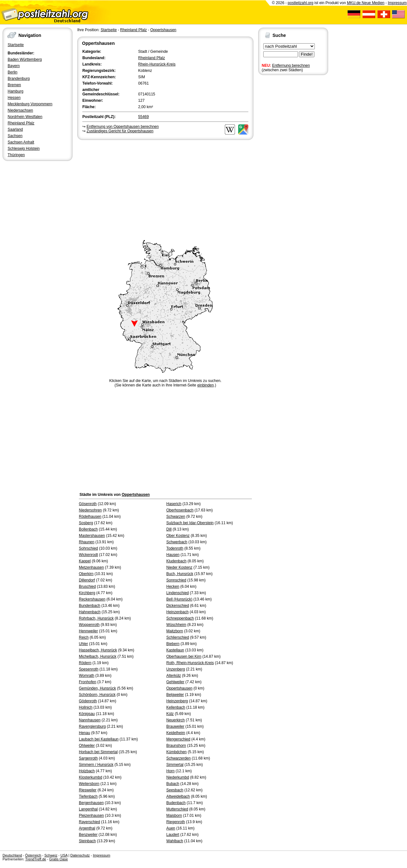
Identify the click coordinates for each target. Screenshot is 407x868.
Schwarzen (176, 517)
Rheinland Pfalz (21, 123)
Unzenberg (176, 669)
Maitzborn (175, 631)
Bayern (14, 66)
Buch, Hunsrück (180, 574)
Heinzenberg (177, 701)
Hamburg (15, 91)
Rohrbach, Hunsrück (96, 618)
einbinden (205, 385)
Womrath (86, 676)
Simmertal (175, 765)
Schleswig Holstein (24, 149)
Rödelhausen (90, 517)
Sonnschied (176, 580)
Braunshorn (176, 746)
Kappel (85, 561)
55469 (144, 117)
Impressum (397, 3)
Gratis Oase (59, 859)
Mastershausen (92, 536)
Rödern (85, 663)
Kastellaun (175, 650)
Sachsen (15, 136)
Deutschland (12, 855)
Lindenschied (178, 593)
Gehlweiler (175, 682)
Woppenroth (89, 625)
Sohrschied (88, 548)
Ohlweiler (87, 746)
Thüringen (16, 155)
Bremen (14, 85)
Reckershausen (92, 599)
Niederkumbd (178, 777)
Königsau (87, 714)
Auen (171, 828)
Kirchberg (87, 593)
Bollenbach (88, 529)
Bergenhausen (91, 803)
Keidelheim (176, 733)
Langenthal (88, 809)
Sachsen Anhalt (21, 142)
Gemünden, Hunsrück (97, 688)
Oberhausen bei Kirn (184, 656)
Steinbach (87, 841)
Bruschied (87, 587)
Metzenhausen (91, 567)
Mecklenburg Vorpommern (30, 104)
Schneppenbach (180, 618)
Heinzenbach (177, 612)
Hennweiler (88, 631)
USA (64, 855)
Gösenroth (88, 504)
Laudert (173, 835)
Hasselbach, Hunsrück (98, 650)
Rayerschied (90, 822)
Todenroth (175, 548)
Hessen (14, 98)
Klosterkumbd (90, 777)
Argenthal (87, 828)
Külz (170, 714)
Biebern (173, 644)
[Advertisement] (165, 189)
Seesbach (175, 790)
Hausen (173, 555)
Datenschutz (80, 855)
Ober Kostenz (178, 536)
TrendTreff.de (36, 859)
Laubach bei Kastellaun (99, 739)
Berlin (13, 72)
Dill (169, 529)
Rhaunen (87, 542)
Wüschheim (176, 625)
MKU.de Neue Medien (366, 3)
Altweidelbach (178, 796)
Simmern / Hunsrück (96, 765)
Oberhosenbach (180, 510)
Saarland (15, 129)
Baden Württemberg (25, 59)
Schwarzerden (179, 758)
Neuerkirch (176, 720)
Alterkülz (174, 676)
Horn (170, 771)
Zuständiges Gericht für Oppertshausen (120, 131)
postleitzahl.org (301, 3)
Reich (84, 637)
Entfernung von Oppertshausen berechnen (123, 127)
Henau (84, 733)
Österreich (33, 855)
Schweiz (51, 855)
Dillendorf (87, 580)
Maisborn (174, 816)
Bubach (173, 784)
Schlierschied (178, 637)
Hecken (173, 587)
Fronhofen (88, 682)
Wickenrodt (88, 555)
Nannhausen (90, 720)
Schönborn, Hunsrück (97, 695)
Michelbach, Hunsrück (98, 656)
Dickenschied (178, 606)
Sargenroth (88, 758)
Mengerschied (178, 739)
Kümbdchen (176, 752)
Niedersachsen (20, 110)
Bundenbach (90, 606)
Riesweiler (88, 790)
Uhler (83, 644)
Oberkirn (86, 574)
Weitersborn (89, 784)
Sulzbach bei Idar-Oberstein (190, 523)
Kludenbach (176, 561)
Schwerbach (177, 542)
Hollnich (86, 707)
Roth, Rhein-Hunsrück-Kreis (190, 663)
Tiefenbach (88, 796)
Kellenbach (176, 707)
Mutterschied (177, 809)
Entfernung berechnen (291, 66)
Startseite (16, 45)
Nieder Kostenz (179, 567)
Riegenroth (176, 822)
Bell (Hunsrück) (179, 599)
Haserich (174, 504)
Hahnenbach (90, 612)
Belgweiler (175, 695)
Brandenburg (19, 79)
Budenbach (176, 803)
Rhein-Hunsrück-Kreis (157, 64)
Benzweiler (88, 835)
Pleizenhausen (91, 816)
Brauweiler (175, 726)
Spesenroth (89, 669)
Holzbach (87, 771)
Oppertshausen (163, 30)
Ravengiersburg (92, 726)
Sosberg (86, 523)
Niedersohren (90, 510)
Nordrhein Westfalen (25, 117)
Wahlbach (175, 841)
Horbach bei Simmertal (98, 752)
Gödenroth (88, 701)
